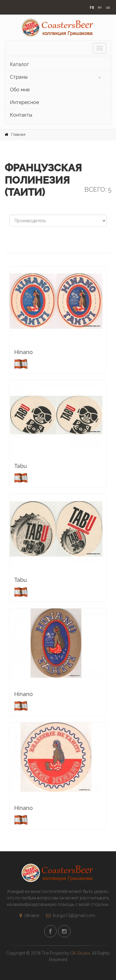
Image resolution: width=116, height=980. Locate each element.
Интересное (24, 102)
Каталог (19, 64)
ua (108, 7)
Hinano (24, 352)
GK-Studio (80, 953)
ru (92, 7)
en (100, 7)
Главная (18, 135)
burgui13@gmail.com (69, 915)
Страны (19, 77)
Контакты (21, 115)
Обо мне (20, 90)
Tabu (21, 466)
